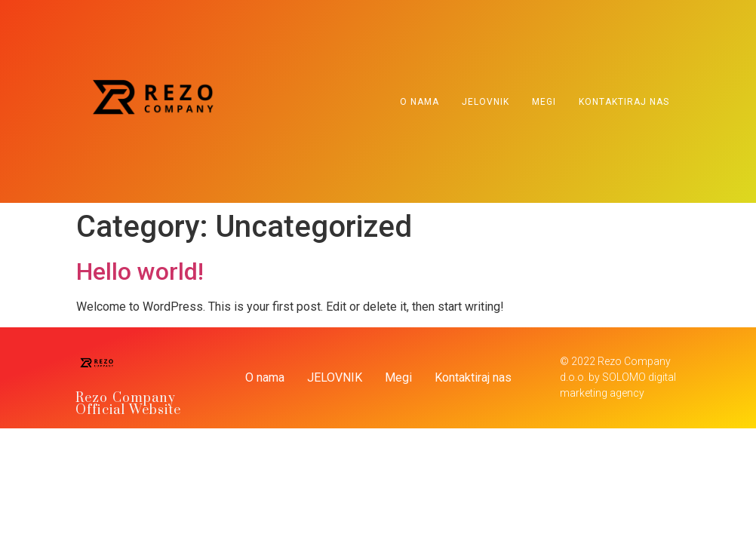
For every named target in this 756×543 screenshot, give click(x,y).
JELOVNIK (486, 102)
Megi (544, 102)
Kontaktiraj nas (624, 102)
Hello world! (140, 271)
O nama (419, 102)
